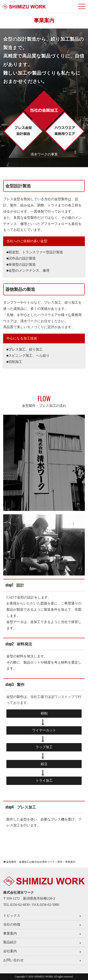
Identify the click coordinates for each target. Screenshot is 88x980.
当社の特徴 (12, 924)
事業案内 (10, 933)
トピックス (12, 915)
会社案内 (10, 951)
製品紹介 (10, 942)
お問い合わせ (13, 960)
